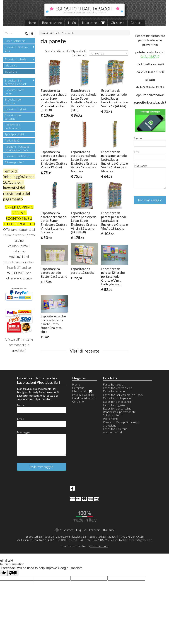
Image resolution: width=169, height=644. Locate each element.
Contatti (137, 23)
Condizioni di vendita (85, 398)
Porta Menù (12, 140)
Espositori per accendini (13, 101)
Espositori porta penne (15, 92)
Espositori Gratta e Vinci (16, 49)
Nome (138, 138)
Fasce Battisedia (15, 41)
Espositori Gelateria (17, 156)
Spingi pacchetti (14, 134)
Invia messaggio (150, 200)
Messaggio (140, 165)
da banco (12, 65)
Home (32, 23)
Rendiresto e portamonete (13, 126)
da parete (69, 33)
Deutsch (68, 530)
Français (95, 530)
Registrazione (52, 23)
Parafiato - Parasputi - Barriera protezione (18, 148)
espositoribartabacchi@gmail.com (132, 540)
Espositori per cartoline (13, 117)
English (81, 530)
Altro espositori (14, 162)
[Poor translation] (13, 573)
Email (137, 152)
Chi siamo (118, 23)
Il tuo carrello (93, 23)
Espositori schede (50, 33)
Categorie (78, 388)
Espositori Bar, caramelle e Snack (16, 82)
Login (72, 23)
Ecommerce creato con (84, 546)
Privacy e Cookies (83, 395)
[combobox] (109, 53)
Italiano (108, 530)
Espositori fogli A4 (15, 109)
